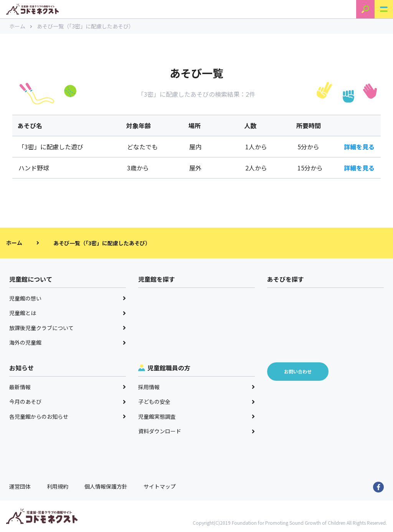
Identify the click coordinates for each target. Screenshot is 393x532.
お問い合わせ (298, 371)
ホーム (21, 26)
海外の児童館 (68, 342)
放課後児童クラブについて (68, 328)
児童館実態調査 (196, 416)
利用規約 (58, 486)
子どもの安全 (196, 401)
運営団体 (20, 486)
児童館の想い (68, 298)
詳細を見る (359, 147)
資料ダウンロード (196, 431)
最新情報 (68, 387)
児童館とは (68, 313)
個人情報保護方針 (106, 486)
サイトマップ (160, 486)
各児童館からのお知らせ (68, 416)
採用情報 (196, 387)
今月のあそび (68, 401)
